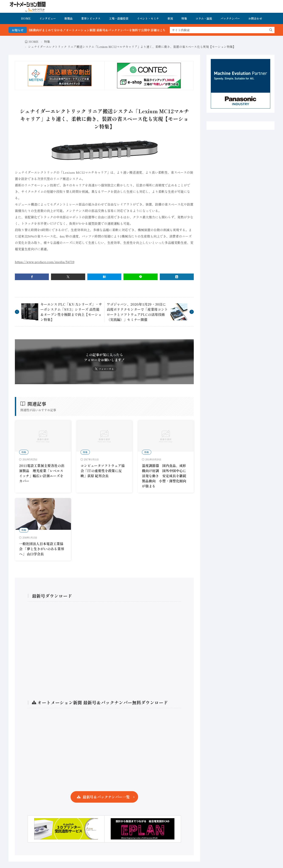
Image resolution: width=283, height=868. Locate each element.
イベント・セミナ (148, 18)
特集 (184, 18)
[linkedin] (177, 277)
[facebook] (32, 277)
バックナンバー (230, 18)
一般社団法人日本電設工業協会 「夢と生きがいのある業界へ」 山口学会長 (42, 549)
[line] (140, 277)
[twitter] (68, 277)
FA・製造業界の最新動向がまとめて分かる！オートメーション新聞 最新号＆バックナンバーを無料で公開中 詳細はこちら (96, 30)
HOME (26, 18)
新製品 (69, 18)
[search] (271, 30)
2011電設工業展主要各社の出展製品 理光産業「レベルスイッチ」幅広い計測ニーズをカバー (42, 473)
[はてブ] (104, 277)
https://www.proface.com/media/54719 (45, 262)
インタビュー (48, 18)
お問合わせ (255, 18)
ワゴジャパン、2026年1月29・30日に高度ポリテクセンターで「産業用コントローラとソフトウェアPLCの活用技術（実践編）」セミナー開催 (137, 312)
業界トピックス (91, 18)
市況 (170, 18)
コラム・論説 (204, 18)
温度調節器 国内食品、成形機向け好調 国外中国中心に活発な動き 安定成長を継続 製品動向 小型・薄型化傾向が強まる (166, 476)
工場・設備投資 (119, 18)
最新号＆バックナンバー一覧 (106, 797)
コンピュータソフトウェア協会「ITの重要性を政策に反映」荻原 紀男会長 (103, 471)
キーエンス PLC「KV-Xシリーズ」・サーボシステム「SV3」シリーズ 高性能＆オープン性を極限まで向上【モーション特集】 (71, 312)
